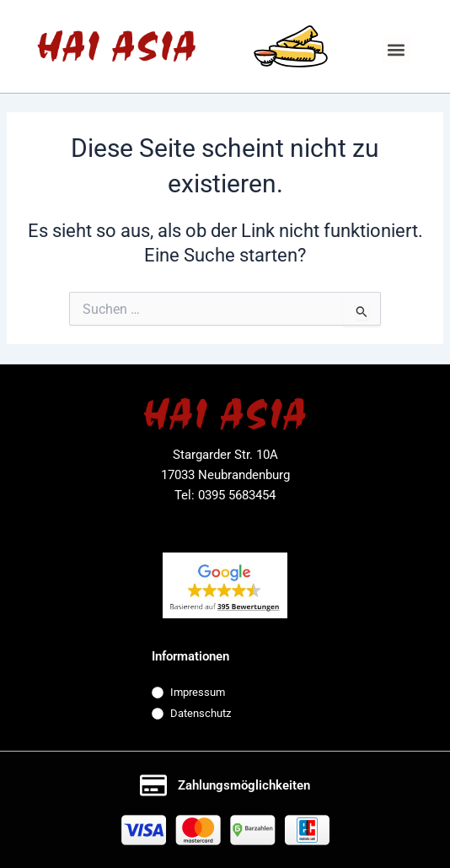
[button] (396, 49)
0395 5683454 (237, 495)
